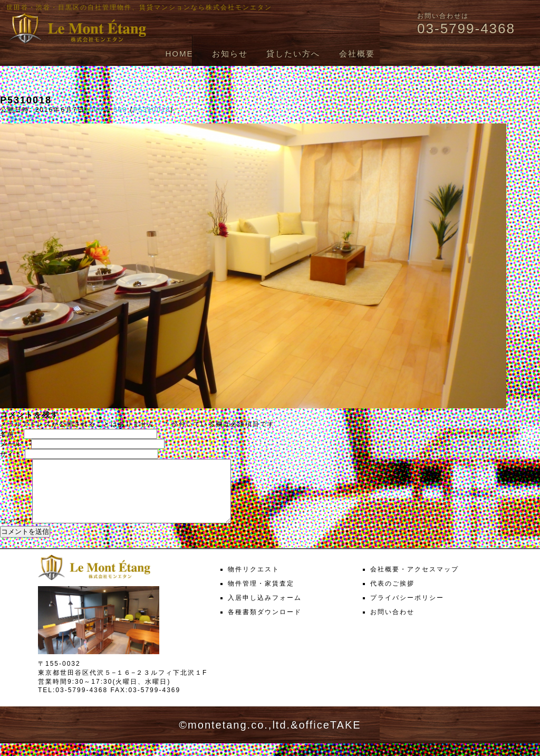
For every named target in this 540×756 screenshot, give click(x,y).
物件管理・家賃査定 (261, 596)
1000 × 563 (106, 110)
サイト (11, 454)
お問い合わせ (392, 625)
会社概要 (357, 54)
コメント (15, 534)
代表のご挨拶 (392, 596)
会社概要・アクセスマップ (414, 582)
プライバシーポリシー (407, 610)
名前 (11, 434)
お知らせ (230, 54)
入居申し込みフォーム (265, 610)
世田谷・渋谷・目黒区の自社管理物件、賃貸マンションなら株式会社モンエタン (139, 7)
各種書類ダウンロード (265, 625)
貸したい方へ (293, 54)
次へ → (40, 119)
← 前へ (12, 119)
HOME (179, 54)
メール (14, 444)
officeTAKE (330, 738)
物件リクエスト (254, 582)
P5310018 (152, 110)
